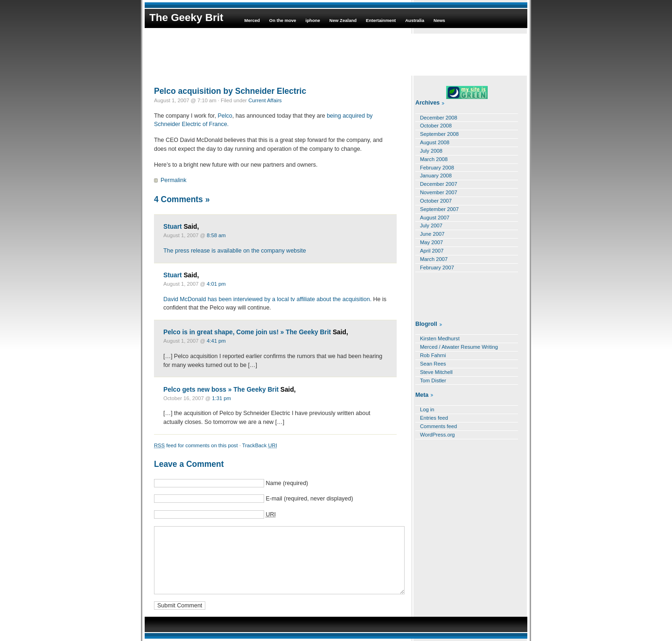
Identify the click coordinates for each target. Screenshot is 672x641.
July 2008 (431, 151)
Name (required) (287, 483)
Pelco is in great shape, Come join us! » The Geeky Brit (247, 332)
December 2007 (439, 184)
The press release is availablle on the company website (235, 251)
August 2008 (435, 142)
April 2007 (432, 251)
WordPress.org (437, 435)
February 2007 (437, 268)
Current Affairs (265, 100)
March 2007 (434, 259)
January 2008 (436, 176)
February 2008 (437, 168)
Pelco (225, 116)
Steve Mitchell (436, 372)
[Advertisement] (336, 55)
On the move (283, 20)
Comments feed (438, 426)
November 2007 (439, 192)
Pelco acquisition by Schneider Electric (230, 91)
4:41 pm (216, 341)
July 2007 (431, 225)
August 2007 (435, 218)
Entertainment (381, 20)
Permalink (173, 180)
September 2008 (439, 134)
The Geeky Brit (186, 18)
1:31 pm (221, 398)
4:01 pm (216, 284)
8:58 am (216, 235)
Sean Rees (433, 364)
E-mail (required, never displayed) (309, 499)
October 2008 (436, 126)
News (439, 20)
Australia (415, 20)
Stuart (173, 227)
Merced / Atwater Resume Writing (459, 347)
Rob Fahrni (433, 355)
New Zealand (343, 20)
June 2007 (432, 234)
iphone (313, 20)
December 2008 (439, 118)
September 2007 (439, 209)
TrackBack (260, 445)
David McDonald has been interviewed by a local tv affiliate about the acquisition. (267, 299)
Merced (252, 20)
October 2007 (436, 201)
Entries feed (434, 418)
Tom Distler (433, 380)
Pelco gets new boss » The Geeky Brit (221, 390)
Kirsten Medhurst (440, 338)
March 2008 (434, 159)
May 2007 (431, 242)
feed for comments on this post (196, 445)
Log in (427, 409)
